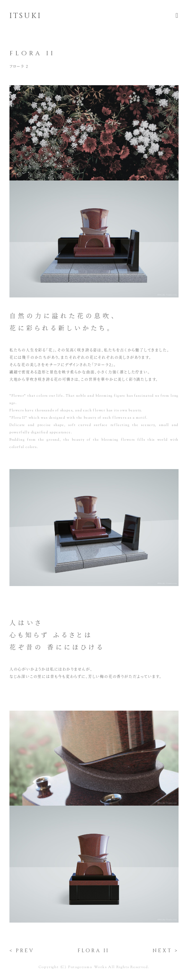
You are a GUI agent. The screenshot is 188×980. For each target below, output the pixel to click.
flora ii (94, 951)
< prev (22, 951)
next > (166, 951)
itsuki (26, 16)
